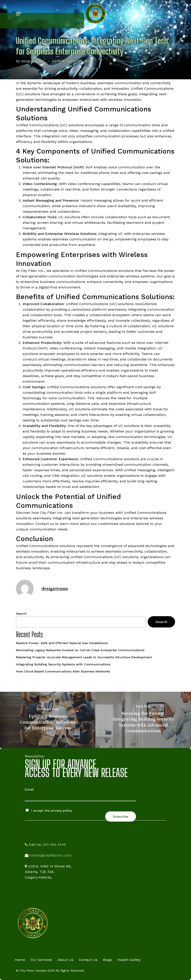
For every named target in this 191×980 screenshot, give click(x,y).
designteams (32, 61)
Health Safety (129, 960)
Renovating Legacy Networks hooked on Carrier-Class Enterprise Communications (80, 650)
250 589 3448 (54, 845)
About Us (65, 960)
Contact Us (88, 960)
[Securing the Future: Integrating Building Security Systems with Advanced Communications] (143, 720)
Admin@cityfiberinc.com (50, 855)
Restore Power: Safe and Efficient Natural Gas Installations (62, 643)
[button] (18, 14)
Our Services (41, 960)
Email (29, 789)
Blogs (89, 61)
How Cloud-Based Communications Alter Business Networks (63, 671)
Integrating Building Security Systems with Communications (63, 664)
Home (20, 960)
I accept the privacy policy (49, 810)
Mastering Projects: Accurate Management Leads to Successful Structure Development (84, 657)
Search (21, 614)
